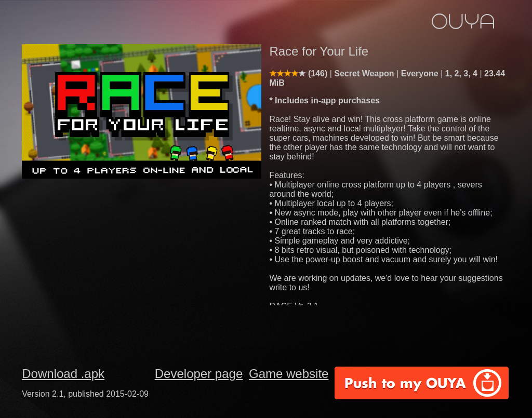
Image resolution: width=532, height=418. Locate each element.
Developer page (199, 374)
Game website (289, 374)
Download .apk (63, 374)
